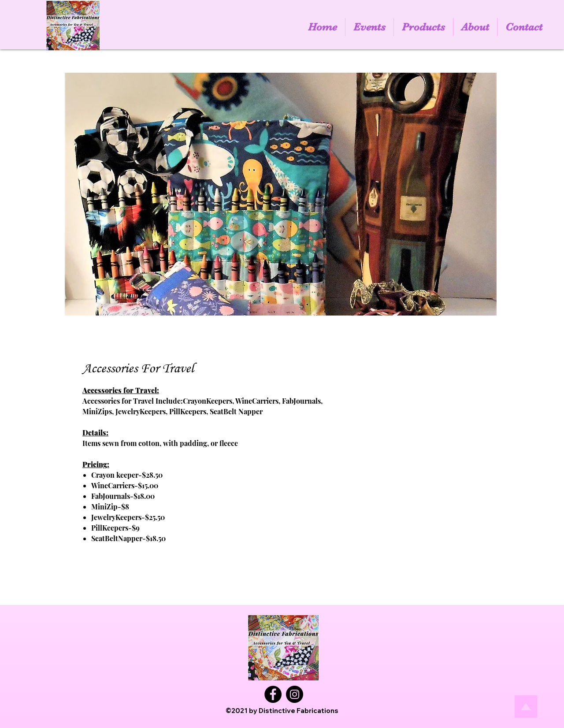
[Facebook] (273, 694)
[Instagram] (295, 694)
